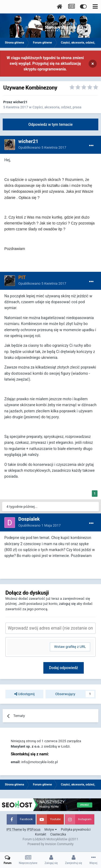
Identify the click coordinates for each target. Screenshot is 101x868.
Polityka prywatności (76, 830)
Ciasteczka (58, 834)
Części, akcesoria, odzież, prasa (57, 107)
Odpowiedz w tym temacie (50, 124)
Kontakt (41, 834)
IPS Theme (14, 830)
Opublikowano (42, 147)
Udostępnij (25, 694)
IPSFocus (34, 830)
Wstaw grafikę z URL (70, 647)
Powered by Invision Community (50, 844)
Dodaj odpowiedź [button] (64, 668)
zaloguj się (67, 604)
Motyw (51, 830)
